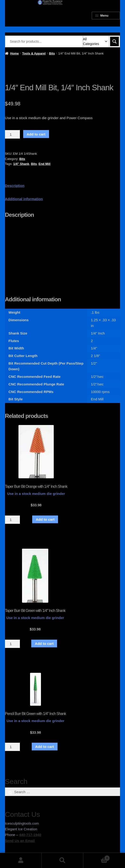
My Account (21, 860)
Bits (52, 53)
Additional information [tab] (24, 199)
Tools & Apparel (34, 53)
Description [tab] (15, 186)
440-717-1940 (30, 835)
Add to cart (36, 134)
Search (62, 860)
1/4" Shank (21, 164)
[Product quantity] (13, 134)
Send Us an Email (20, 841)
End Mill (45, 164)
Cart (97, 857)
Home (14, 53)
